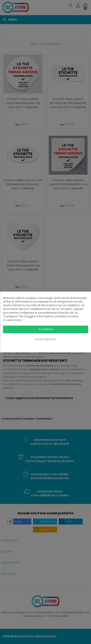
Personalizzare (46, 339)
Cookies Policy (12, 320)
